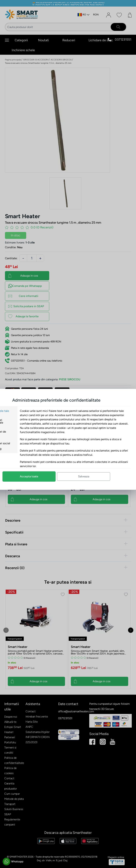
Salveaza (107, 476)
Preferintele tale (22, 411)
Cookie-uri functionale (19, 421)
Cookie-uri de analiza (21, 433)
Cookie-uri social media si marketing (23, 446)
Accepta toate (52, 476)
